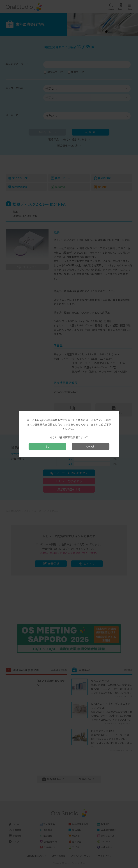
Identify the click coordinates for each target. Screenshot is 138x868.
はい (47, 446)
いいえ (91, 446)
